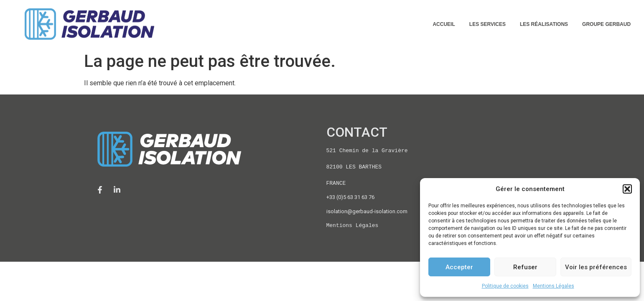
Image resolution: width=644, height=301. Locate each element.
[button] (627, 189)
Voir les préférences (596, 267)
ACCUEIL (444, 24)
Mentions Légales (554, 286)
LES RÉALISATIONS (544, 24)
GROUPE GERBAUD (606, 24)
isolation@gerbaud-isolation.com (367, 211)
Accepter (459, 267)
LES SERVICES (487, 24)
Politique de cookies (505, 286)
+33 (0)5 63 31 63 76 (350, 197)
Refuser (525, 267)
